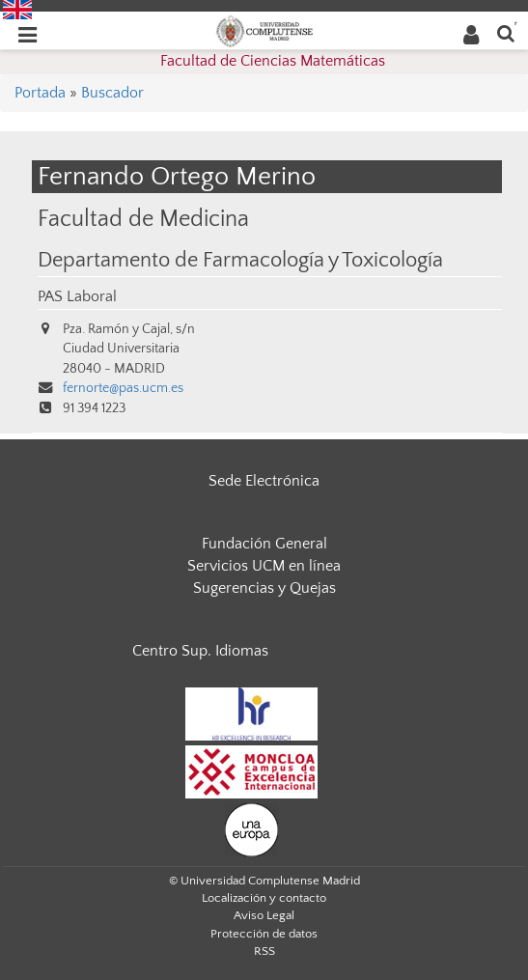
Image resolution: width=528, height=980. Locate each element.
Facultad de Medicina (143, 219)
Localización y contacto (264, 898)
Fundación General (264, 544)
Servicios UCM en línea (264, 566)
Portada (40, 93)
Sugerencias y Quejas (264, 588)
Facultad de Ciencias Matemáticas (273, 61)
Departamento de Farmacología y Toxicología (240, 261)
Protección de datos (264, 934)
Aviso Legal (264, 915)
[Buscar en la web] (506, 32)
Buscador (112, 93)
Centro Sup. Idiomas (200, 651)
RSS (264, 951)
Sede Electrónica (264, 481)
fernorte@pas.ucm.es (123, 388)
